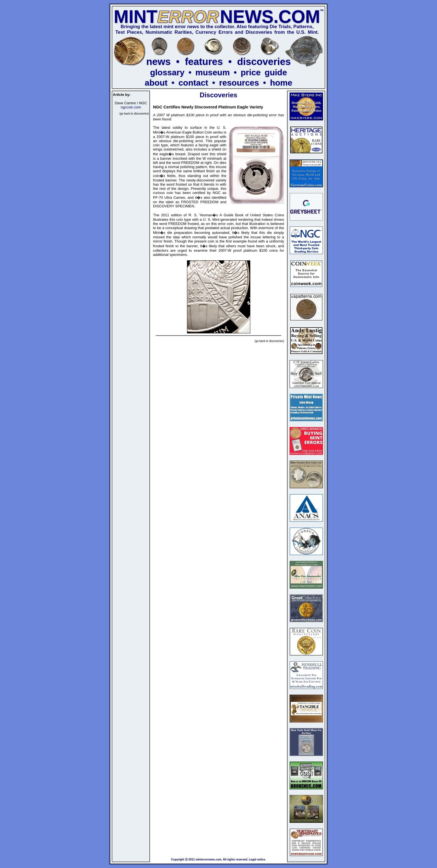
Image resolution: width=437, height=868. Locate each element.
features (204, 61)
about (156, 83)
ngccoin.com (131, 107)
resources (239, 83)
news (159, 61)
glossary (167, 72)
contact (193, 83)
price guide (264, 72)
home (281, 83)
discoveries (264, 61)
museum (213, 72)
